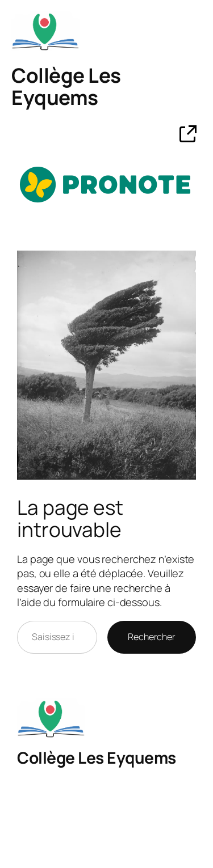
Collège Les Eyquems (66, 87)
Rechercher (152, 637)
